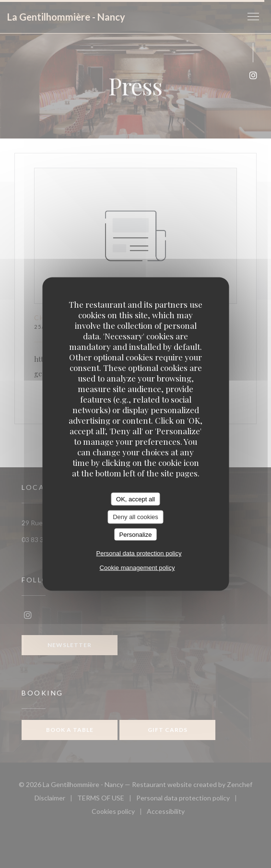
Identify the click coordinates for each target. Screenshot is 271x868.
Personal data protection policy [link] (139, 553)
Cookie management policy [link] (137, 568)
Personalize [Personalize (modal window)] (136, 534)
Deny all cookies (135, 517)
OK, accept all (135, 499)
